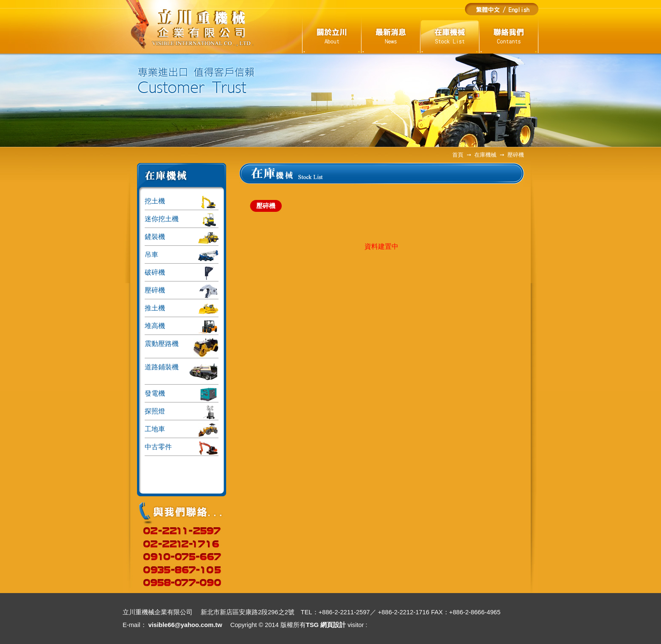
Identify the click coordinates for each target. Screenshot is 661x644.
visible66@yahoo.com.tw (185, 625)
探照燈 (182, 412)
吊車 (182, 256)
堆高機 (182, 327)
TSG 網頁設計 (326, 625)
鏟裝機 (182, 238)
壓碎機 (182, 291)
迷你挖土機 (182, 220)
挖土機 (182, 202)
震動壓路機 (182, 347)
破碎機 (182, 273)
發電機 (182, 394)
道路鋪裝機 (182, 372)
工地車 (182, 430)
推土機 (182, 309)
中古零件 (182, 448)
